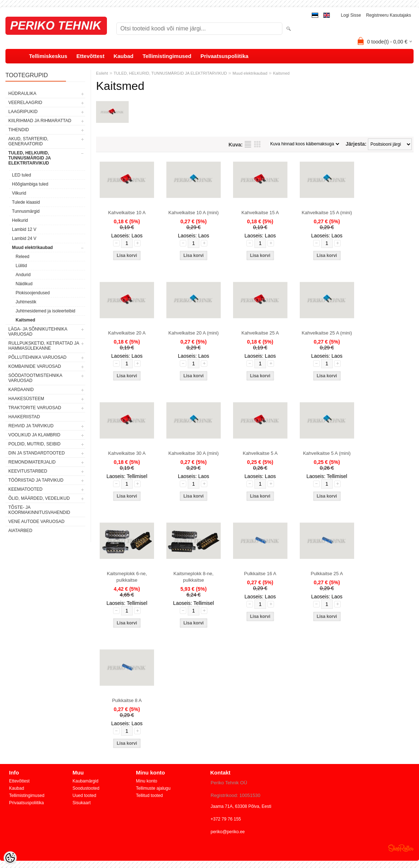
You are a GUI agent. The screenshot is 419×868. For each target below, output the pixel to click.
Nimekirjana (248, 144)
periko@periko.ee (228, 832)
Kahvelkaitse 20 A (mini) (194, 333)
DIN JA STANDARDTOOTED (37, 453)
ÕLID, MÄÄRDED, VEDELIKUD (39, 498)
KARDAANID (21, 390)
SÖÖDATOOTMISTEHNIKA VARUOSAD (35, 378)
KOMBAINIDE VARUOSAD (35, 366)
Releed (22, 257)
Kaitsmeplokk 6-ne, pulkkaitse (127, 577)
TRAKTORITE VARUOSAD (35, 408)
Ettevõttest (91, 56)
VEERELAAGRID (25, 103)
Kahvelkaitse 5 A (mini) (327, 453)
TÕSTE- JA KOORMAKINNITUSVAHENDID (39, 510)
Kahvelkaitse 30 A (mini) (194, 453)
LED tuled (22, 175)
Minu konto (147, 781)
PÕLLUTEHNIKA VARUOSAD (38, 357)
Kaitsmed (25, 320)
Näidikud (24, 284)
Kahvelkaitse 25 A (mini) (327, 333)
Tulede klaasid (26, 202)
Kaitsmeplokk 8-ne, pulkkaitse (194, 577)
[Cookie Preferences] (10, 858)
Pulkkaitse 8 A (127, 700)
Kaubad (123, 56)
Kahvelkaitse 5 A (260, 453)
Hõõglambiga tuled (30, 184)
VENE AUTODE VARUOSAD (36, 522)
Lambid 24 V (24, 238)
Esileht (102, 73)
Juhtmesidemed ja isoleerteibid (45, 311)
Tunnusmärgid (26, 211)
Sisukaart (82, 803)
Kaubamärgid (85, 781)
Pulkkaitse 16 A (260, 574)
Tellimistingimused (167, 56)
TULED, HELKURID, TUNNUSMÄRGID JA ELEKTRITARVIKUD (30, 158)
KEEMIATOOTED (25, 489)
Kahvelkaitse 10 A (127, 213)
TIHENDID (19, 130)
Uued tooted (84, 796)
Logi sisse (351, 15)
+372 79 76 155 (226, 819)
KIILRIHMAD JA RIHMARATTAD (40, 121)
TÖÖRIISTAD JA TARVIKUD (36, 480)
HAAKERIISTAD (24, 417)
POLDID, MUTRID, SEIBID (34, 444)
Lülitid (21, 266)
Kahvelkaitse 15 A (260, 213)
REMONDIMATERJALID (32, 462)
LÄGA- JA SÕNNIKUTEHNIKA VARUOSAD (38, 332)
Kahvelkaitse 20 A (127, 333)
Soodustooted (86, 788)
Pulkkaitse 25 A (327, 574)
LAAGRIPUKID (23, 112)
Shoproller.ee (401, 848)
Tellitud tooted (149, 796)
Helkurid (20, 220)
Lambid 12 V (24, 229)
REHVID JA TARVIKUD (31, 426)
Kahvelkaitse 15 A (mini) (327, 213)
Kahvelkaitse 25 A (260, 333)
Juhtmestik (26, 302)
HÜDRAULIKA (22, 94)
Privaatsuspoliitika (225, 56)
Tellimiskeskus (48, 56)
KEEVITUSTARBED (28, 471)
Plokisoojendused (33, 293)
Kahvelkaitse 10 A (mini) (194, 213)
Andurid (23, 275)
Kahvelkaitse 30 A (127, 453)
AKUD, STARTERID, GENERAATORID (28, 141)
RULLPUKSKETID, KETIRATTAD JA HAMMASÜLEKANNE (44, 346)
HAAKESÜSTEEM (26, 399)
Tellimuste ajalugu (153, 788)
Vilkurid (19, 193)
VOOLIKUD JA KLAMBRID (34, 435)
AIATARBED (20, 531)
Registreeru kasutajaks (389, 15)
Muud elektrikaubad (32, 248)
